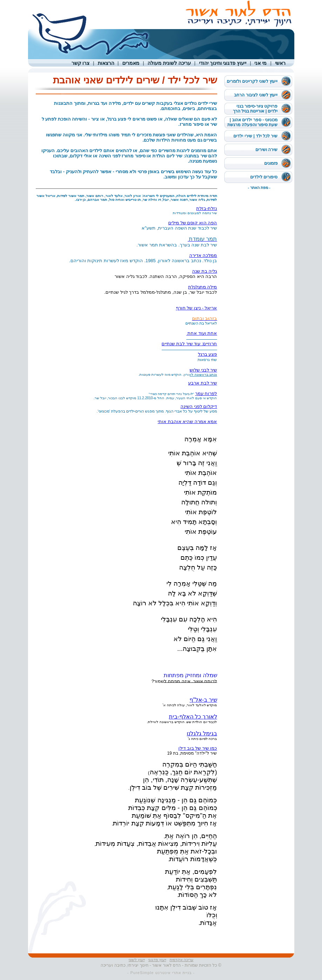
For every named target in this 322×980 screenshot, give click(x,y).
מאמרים (131, 63)
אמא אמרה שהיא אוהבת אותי (187, 421)
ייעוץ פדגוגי (157, 960)
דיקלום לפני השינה (199, 406)
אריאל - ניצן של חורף (197, 308)
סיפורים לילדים (264, 177)
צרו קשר (81, 63)
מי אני (261, 63)
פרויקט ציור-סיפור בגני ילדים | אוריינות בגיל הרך (255, 109)
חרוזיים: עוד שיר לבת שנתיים (189, 344)
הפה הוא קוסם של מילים (193, 223)
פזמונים (271, 163)
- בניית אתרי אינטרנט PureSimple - (161, 973)
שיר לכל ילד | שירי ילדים (255, 136)
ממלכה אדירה (203, 255)
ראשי (280, 63)
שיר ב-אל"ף (203, 700)
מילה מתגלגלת (203, 287)
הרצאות (106, 63)
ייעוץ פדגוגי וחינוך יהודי (223, 63)
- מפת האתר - (259, 188)
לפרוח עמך (206, 393)
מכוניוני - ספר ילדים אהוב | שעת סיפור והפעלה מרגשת (252, 122)
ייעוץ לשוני (137, 960)
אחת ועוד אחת (202, 333)
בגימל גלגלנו (202, 733)
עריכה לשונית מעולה (169, 63)
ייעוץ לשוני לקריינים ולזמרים (252, 81)
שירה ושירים (266, 150)
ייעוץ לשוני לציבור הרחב (256, 95)
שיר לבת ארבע (203, 383)
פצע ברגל (208, 354)
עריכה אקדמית (181, 960)
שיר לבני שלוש (203, 370)
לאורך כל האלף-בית (193, 717)
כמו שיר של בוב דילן (198, 748)
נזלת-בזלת (207, 208)
